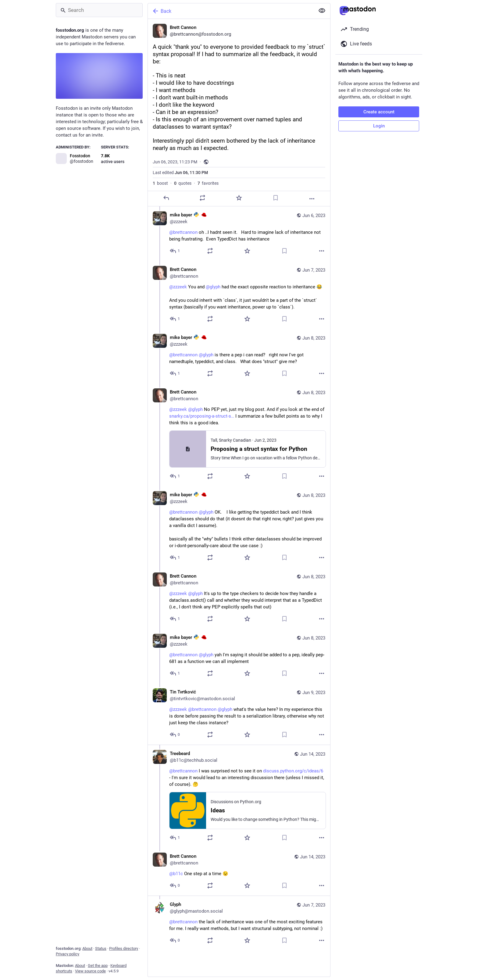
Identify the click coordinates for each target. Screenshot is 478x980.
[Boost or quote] (202, 198)
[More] (312, 199)
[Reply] (166, 198)
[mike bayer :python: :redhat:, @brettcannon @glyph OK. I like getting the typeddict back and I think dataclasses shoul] (239, 527)
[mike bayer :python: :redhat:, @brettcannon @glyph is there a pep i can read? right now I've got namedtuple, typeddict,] (239, 356)
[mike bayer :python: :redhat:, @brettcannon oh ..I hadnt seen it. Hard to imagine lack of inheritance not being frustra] (239, 234)
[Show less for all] (322, 11)
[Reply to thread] (175, 251)
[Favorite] (239, 198)
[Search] (99, 10)
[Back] (231, 11)
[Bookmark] (276, 198)
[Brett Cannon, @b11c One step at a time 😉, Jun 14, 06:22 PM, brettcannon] (239, 872)
